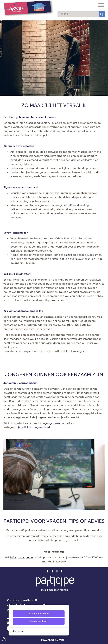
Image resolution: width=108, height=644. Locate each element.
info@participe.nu (22, 557)
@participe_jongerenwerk (34, 427)
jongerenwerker (56, 423)
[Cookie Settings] (4, 639)
